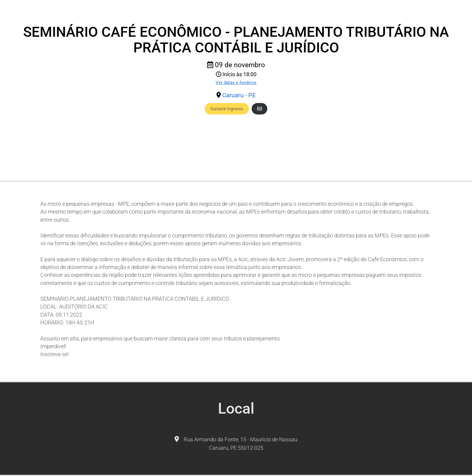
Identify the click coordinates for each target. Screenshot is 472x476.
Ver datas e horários (236, 83)
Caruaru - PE (239, 95)
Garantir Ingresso (227, 109)
